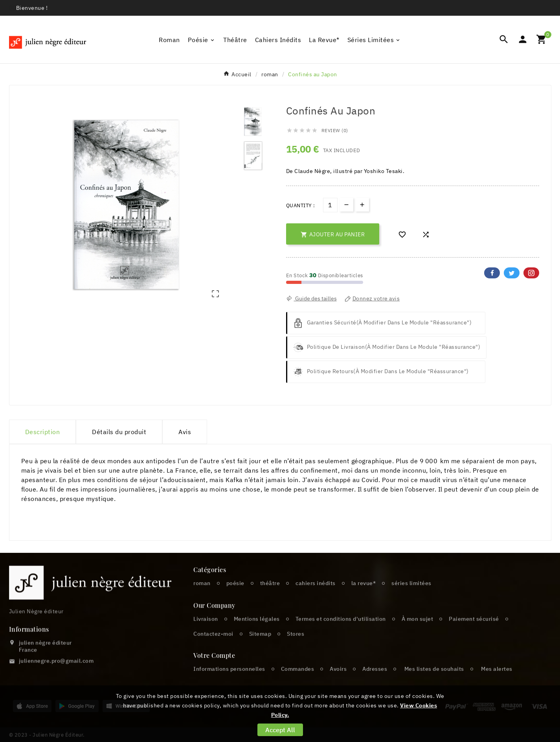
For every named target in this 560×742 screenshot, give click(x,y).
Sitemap (260, 650)
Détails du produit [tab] (119, 432)
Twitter (512, 273)
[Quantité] (330, 205)
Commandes (298, 681)
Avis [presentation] (185, 432)
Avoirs (338, 681)
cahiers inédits (316, 595)
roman (202, 595)
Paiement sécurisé (474, 635)
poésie (235, 595)
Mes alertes (497, 681)
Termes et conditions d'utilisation (341, 635)
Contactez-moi (213, 650)
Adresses (375, 681)
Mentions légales (257, 635)
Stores (296, 650)
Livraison (206, 635)
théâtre (270, 595)
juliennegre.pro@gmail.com (56, 676)
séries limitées (411, 595)
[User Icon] (523, 39)
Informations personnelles (229, 681)
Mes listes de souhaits (434, 681)
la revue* (364, 595)
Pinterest (531, 273)
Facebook (492, 273)
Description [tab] (43, 432)
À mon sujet (418, 635)
